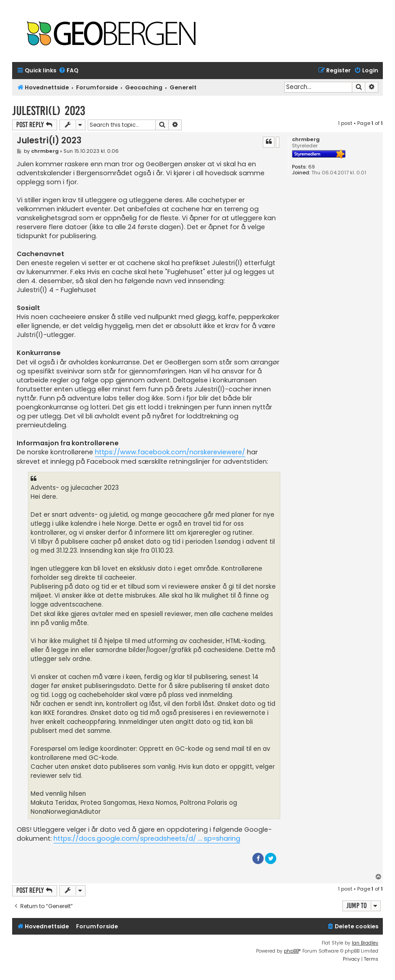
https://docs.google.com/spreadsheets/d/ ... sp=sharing (147, 838)
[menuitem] (68, 71)
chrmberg (306, 140)
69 (312, 167)
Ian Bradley (365, 943)
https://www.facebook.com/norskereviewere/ (170, 452)
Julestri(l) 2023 (49, 111)
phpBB (291, 951)
